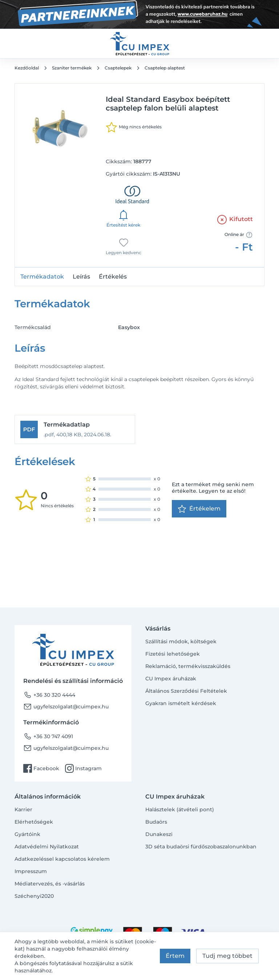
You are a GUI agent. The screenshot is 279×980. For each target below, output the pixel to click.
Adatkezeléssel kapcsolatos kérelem (62, 859)
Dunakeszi (159, 834)
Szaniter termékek (72, 68)
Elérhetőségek (34, 822)
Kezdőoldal (27, 68)
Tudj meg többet (227, 956)
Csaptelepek (118, 68)
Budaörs (156, 822)
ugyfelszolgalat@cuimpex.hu (66, 707)
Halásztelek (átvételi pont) (180, 809)
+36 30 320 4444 (49, 695)
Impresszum (31, 871)
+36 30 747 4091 (48, 736)
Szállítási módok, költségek (181, 641)
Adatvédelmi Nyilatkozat (47, 847)
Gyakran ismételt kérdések (181, 703)
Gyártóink (27, 834)
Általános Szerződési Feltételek (186, 691)
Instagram (83, 768)
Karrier (23, 809)
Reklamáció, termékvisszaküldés (188, 666)
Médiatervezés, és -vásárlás (50, 884)
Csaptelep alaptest (165, 68)
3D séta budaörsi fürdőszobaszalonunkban (201, 847)
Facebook (41, 768)
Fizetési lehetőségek (173, 654)
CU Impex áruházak (171, 679)
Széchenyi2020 (34, 896)
